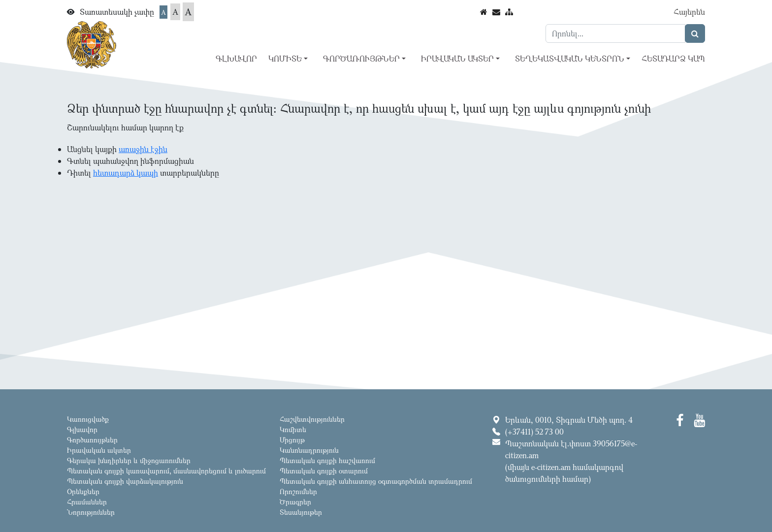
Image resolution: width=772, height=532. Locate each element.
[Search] (615, 33)
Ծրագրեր (295, 502)
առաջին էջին (143, 149)
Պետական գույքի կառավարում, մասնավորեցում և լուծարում (166, 471)
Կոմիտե (293, 429)
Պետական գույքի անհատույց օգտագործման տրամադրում (376, 481)
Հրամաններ (87, 502)
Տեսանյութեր (301, 512)
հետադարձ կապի (126, 173)
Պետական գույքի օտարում (324, 471)
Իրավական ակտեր (99, 450)
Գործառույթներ (92, 440)
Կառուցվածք (88, 419)
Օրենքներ (83, 491)
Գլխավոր (236, 59)
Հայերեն (689, 12)
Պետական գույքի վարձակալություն (125, 481)
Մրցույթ (292, 440)
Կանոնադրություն (309, 450)
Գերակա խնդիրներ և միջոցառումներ (129, 460)
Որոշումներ (298, 491)
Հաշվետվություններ (312, 419)
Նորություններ (91, 512)
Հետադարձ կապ (673, 59)
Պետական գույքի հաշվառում (327, 460)
